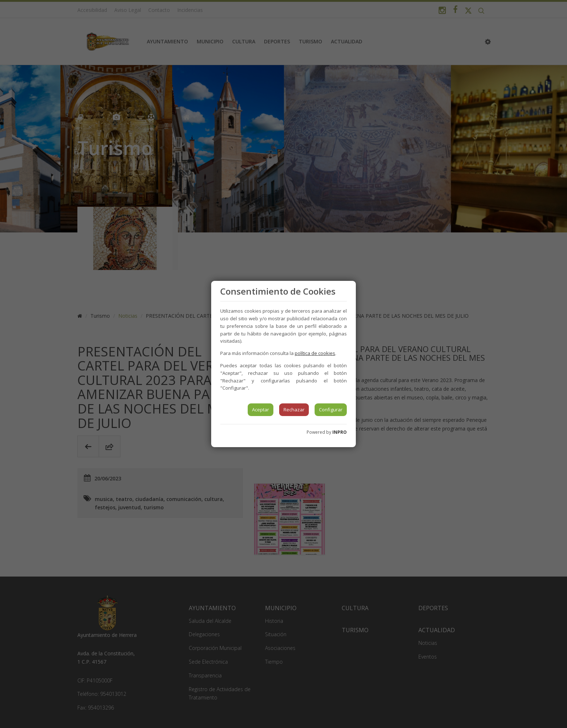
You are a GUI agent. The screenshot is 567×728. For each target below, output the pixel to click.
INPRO (340, 432)
